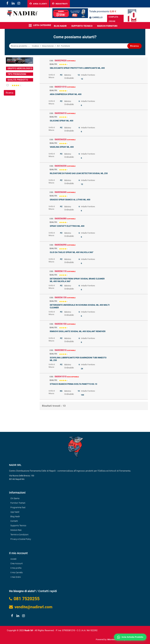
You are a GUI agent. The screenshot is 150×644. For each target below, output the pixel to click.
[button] (134, 46)
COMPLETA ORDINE (113, 19)
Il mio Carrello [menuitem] (17, 573)
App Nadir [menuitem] (15, 512)
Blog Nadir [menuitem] (15, 516)
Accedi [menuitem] (13, 559)
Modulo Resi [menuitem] (16, 530)
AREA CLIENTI (38, 4)
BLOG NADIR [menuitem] (60, 26)
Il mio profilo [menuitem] (16, 568)
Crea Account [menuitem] (17, 563)
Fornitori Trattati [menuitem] (18, 503)
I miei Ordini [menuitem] (16, 577)
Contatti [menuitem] (14, 521)
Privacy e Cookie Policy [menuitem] (21, 539)
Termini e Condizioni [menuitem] (19, 535)
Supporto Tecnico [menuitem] (82, 26)
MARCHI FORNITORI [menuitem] (107, 26)
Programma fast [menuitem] (18, 507)
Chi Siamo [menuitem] (15, 498)
